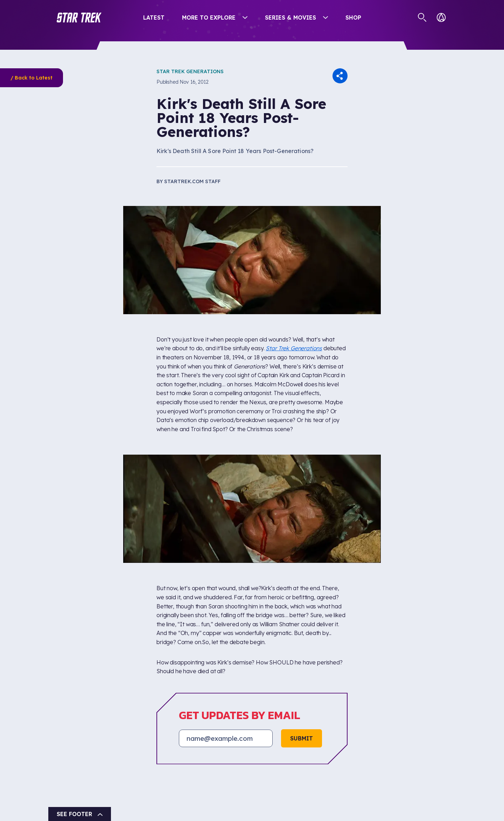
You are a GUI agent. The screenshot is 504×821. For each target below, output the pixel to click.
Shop (353, 18)
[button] (79, 18)
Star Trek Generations (190, 71)
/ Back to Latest (31, 78)
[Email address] (226, 738)
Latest (154, 18)
